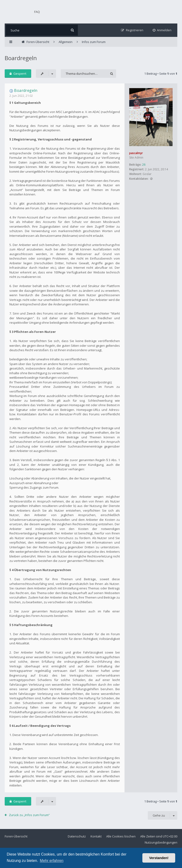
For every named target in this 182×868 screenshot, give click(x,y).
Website (151, 179)
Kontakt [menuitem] (96, 836)
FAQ (37, 12)
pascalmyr (136, 153)
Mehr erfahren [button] (52, 861)
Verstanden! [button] (159, 858)
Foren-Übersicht (16, 836)
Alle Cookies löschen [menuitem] (121, 836)
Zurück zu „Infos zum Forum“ (29, 815)
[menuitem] (162, 30)
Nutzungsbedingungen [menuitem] (161, 842)
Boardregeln (21, 58)
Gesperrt (18, 74)
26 (144, 165)
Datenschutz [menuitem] (77, 836)
